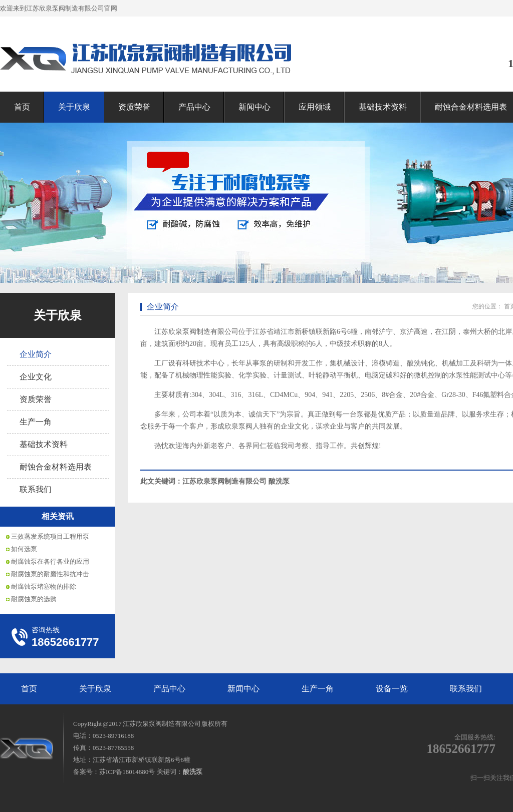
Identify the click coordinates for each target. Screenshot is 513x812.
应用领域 (315, 107)
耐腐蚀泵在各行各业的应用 (50, 561)
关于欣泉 (74, 107)
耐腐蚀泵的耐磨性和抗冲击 (50, 574)
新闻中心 (254, 107)
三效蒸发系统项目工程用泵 (50, 536)
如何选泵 (24, 549)
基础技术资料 (383, 107)
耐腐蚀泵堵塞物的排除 (44, 586)
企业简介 (36, 354)
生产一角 (36, 422)
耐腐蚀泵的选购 (34, 599)
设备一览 (392, 689)
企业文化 (36, 377)
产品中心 (194, 107)
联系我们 (36, 489)
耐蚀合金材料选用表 (56, 467)
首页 (22, 107)
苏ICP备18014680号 (127, 772)
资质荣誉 (134, 107)
